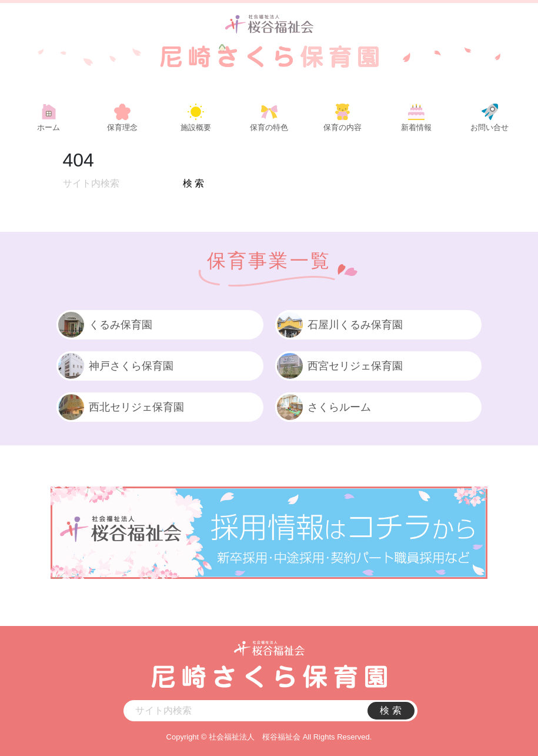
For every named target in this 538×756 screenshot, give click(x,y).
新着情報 (416, 127)
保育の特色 (269, 127)
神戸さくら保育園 (115, 366)
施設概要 (196, 127)
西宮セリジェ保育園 (339, 366)
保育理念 (122, 127)
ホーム (49, 127)
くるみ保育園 (104, 325)
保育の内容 (342, 127)
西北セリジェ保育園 (120, 407)
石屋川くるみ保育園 (339, 325)
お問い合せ (489, 127)
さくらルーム (323, 407)
